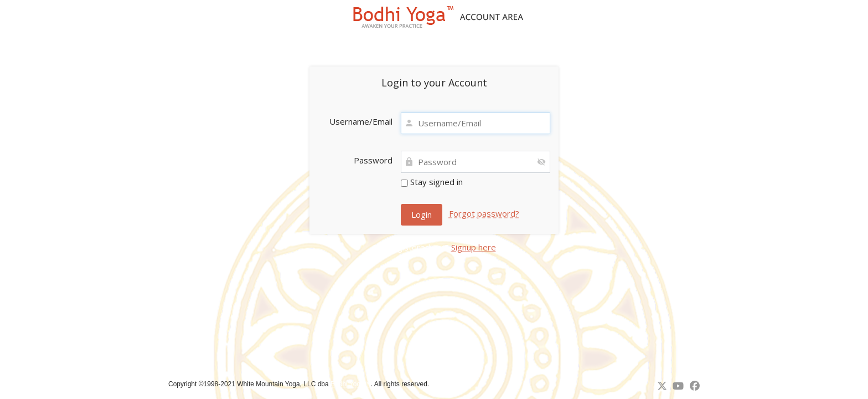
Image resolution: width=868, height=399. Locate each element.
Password (373, 160)
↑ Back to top (452, 384)
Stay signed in (432, 182)
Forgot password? (484, 213)
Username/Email (361, 121)
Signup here (474, 247)
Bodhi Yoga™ (351, 384)
